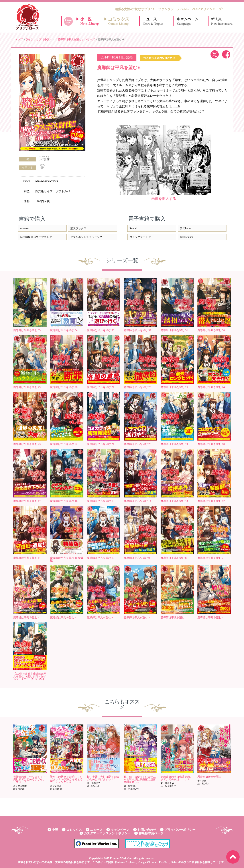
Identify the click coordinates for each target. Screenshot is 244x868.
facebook (226, 54)
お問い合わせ (147, 830)
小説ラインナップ (90, 21)
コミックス (74, 830)
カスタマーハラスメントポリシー (107, 833)
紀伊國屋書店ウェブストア (36, 237)
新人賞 (221, 21)
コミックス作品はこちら (161, 58)
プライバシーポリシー (180, 830)
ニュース (153, 21)
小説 (55, 830)
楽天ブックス (78, 228)
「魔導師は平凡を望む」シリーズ (75, 39)
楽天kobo (185, 228)
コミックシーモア (140, 237)
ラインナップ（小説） (39, 39)
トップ (19, 39)
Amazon (25, 228)
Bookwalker (186, 237)
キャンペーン (187, 21)
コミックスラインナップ (118, 21)
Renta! (133, 228)
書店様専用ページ (151, 833)
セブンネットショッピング (86, 237)
